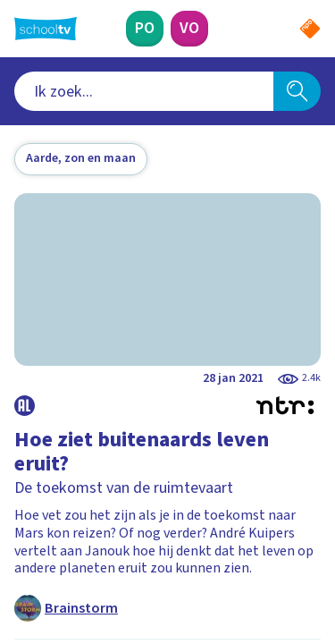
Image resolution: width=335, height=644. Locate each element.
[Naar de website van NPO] (310, 29)
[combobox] (144, 91)
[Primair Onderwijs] (145, 29)
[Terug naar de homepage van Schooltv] (46, 29)
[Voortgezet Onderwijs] (189, 29)
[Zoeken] (297, 91)
